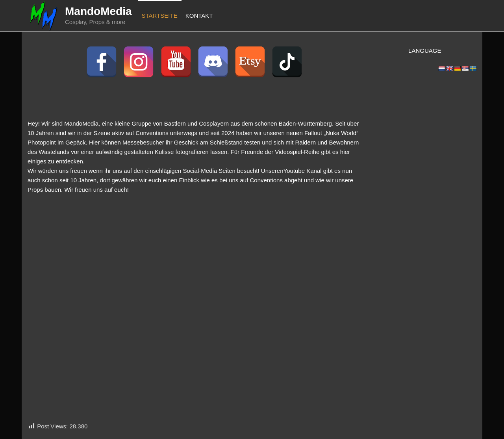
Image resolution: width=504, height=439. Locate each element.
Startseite (160, 16)
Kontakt (199, 16)
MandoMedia (98, 11)
